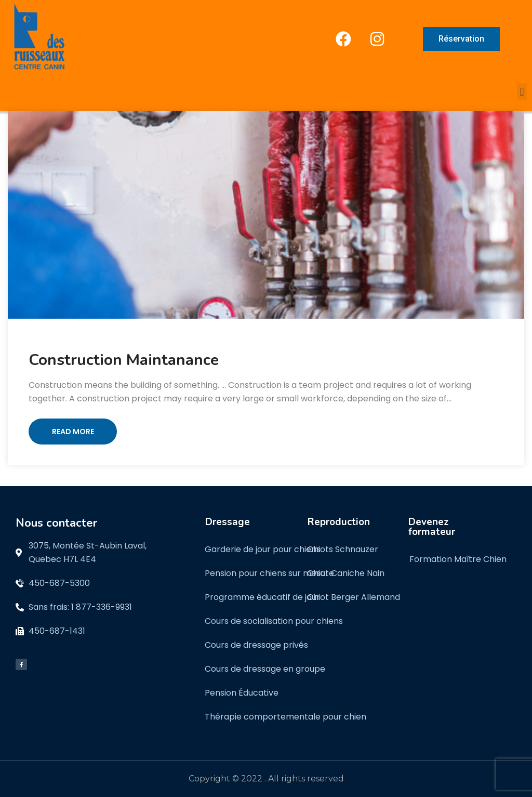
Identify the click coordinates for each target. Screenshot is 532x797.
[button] (522, 92)
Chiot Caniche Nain (346, 573)
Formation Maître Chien (458, 559)
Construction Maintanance (124, 360)
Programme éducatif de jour (262, 597)
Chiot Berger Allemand (354, 597)
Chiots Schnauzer (343, 549)
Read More (73, 432)
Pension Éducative (242, 693)
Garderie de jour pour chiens (263, 549)
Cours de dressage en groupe (265, 669)
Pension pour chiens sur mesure (269, 573)
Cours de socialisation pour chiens (274, 621)
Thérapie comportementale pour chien (285, 717)
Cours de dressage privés (256, 645)
